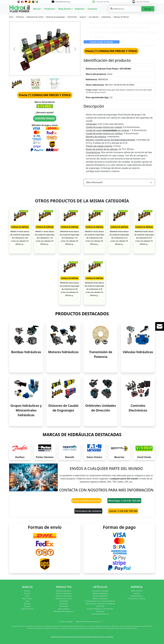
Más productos (64, 609)
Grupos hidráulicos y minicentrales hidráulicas (100, 610)
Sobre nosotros (137, 591)
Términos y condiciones (106, 637)
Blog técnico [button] (65, 9)
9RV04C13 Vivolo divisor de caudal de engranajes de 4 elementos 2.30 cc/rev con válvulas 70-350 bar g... (20, 238)
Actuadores (64, 601)
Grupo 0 (83, 17)
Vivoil (27, 601)
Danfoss (20, 457)
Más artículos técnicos (100, 614)
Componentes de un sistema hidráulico (100, 601)
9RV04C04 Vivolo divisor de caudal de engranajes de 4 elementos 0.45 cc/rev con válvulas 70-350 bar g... (70, 289)
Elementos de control (35, 17)
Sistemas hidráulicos (64, 596)
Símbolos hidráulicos (100, 593)
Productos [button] (50, 9)
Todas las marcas (27, 609)
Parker (27, 596)
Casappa (27, 606)
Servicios (137, 593)
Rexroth (70, 457)
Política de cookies (92, 637)
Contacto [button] (92, 9)
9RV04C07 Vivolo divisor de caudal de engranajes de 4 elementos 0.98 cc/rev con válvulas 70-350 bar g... (94, 238)
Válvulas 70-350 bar (121, 17)
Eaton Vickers (94, 457)
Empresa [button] (79, 9)
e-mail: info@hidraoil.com (86, 501)
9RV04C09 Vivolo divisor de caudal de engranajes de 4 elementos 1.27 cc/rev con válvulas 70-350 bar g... (70, 238)
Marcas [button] (37, 9)
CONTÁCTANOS (45, 118)
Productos (20, 17)
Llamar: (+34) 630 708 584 (123, 511)
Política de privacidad (79, 637)
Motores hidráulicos (63, 352)
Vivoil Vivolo (72, 17)
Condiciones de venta (58, 637)
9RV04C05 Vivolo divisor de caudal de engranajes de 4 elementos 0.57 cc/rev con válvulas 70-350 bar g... (144, 238)
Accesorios (64, 604)
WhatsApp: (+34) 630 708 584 (124, 501)
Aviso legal (68, 637)
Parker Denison (45, 457)
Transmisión (64, 606)
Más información (95, 182)
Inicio (11, 17)
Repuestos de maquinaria (64, 611)
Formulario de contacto (88, 511)
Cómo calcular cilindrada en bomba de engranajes (100, 605)
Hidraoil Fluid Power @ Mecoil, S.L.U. (89, 622)
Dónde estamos (137, 596)
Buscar (148, 9)
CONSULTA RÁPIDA (20, 227)
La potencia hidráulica (100, 591)
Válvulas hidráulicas (138, 352)
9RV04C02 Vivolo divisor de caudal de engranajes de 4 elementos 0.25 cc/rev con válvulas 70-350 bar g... (94, 289)
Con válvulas (94, 17)
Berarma (119, 457)
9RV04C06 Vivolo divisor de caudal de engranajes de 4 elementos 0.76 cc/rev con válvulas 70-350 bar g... (119, 238)
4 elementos (106, 17)
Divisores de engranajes (55, 17)
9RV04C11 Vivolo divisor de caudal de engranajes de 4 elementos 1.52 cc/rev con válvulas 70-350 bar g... (45, 238)
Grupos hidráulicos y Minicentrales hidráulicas (26, 410)
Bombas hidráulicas (26, 352)
